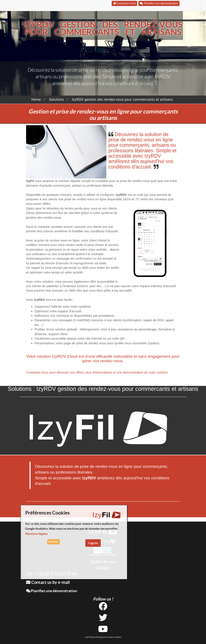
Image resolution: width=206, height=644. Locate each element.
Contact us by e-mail (48, 582)
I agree (93, 543)
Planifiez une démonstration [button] (159, 3)
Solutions (56, 100)
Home (36, 100)
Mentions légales (36, 534)
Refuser (53, 542)
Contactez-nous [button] (124, 3)
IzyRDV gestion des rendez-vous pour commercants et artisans (122, 100)
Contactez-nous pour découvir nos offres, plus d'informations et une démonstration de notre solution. (97, 372)
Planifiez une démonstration (52, 591)
